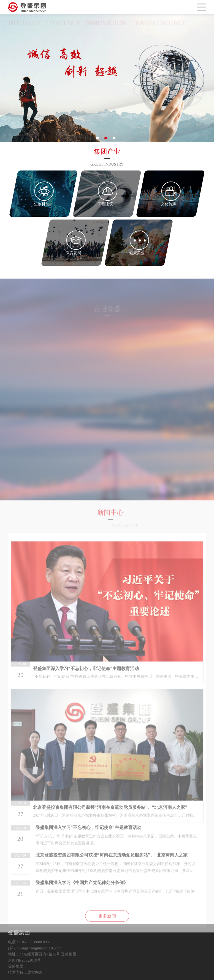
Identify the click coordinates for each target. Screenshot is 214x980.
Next (208, 78)
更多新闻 (107, 928)
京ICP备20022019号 (25, 960)
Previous (6, 78)
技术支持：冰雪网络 (25, 973)
